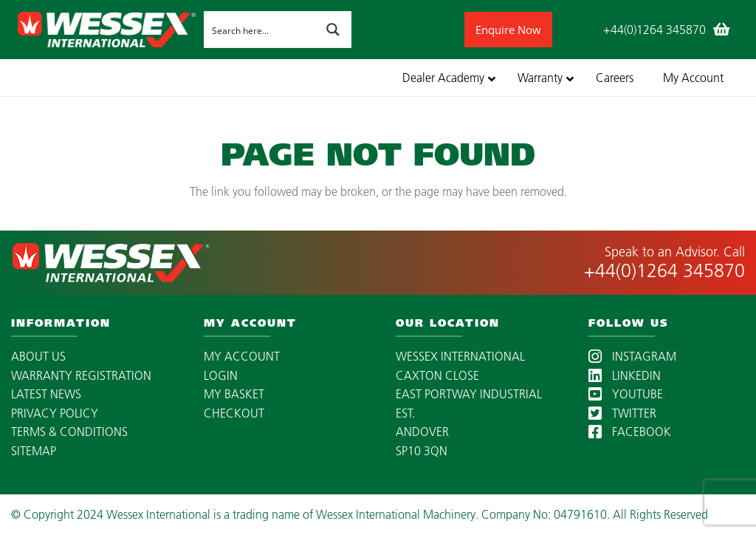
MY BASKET (234, 394)
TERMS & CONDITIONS (69, 432)
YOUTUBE (626, 394)
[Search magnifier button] (333, 30)
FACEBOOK (630, 432)
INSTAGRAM (632, 356)
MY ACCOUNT (242, 356)
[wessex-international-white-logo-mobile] (107, 30)
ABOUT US (38, 356)
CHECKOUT (234, 413)
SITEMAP (34, 451)
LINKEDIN (625, 375)
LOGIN (221, 375)
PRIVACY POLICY (55, 413)
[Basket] (722, 30)
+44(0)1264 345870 (664, 270)
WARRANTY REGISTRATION (81, 375)
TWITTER (622, 413)
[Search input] (260, 30)
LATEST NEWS (46, 394)
